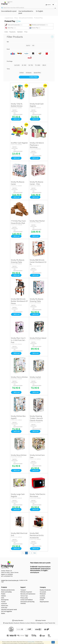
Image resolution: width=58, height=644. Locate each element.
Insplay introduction (45, 590)
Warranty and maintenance (28, 594)
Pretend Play (38, 18)
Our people (43, 592)
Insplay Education (19, 620)
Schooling (42, 598)
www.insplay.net (35, 573)
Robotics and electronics (8, 590)
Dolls (3, 598)
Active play (4, 608)
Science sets (5, 606)
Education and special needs (9, 609)
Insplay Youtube (41, 620)
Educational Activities (26, 18)
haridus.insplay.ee (46, 569)
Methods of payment (26, 592)
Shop (16, 18)
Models (3, 594)
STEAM (42, 600)
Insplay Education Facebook (12, 623)
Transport (23, 590)
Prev (23, 553)
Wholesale (43, 594)
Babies (3, 613)
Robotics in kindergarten (37, 623)
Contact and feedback (27, 600)
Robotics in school (25, 623)
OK (53, 642)
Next (35, 553)
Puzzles (3, 602)
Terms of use (24, 596)
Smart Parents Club (50, 623)
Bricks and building (6, 592)
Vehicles (4, 596)
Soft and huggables (7, 611)
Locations (42, 596)
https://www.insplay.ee (44, 567)
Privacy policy (24, 598)
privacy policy (31, 642)
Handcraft (4, 604)
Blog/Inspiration (44, 602)
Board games (5, 600)
